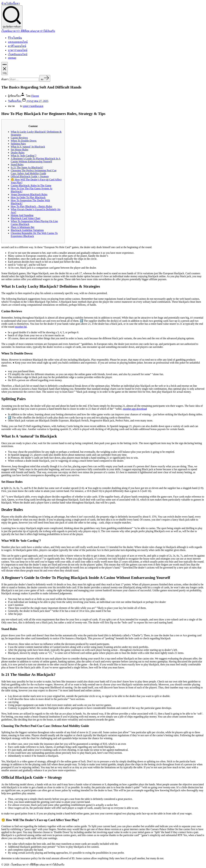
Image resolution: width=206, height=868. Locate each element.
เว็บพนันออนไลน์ (18, 54)
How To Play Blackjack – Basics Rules (31, 206)
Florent (35, 96)
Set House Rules (20, 150)
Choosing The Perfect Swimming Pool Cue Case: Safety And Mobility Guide (34, 172)
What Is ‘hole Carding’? (24, 156)
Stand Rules (17, 164)
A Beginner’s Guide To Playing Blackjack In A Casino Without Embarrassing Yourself (36, 160)
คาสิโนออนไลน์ (17, 46)
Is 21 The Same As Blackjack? (27, 167)
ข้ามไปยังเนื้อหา (11, 3)
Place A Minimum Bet (23, 227)
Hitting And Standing (22, 215)
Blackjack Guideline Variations (27, 230)
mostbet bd (21, 327)
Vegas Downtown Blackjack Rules (29, 194)
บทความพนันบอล (33, 106)
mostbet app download (135, 409)
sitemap (12, 58)
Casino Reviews (19, 138)
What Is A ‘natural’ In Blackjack (28, 147)
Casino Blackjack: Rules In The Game (31, 185)
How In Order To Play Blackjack (28, 197)
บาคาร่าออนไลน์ (18, 50)
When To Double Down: (24, 141)
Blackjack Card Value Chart (26, 218)
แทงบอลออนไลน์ (18, 42)
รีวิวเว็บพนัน (15, 38)
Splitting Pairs (18, 144)
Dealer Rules (18, 153)
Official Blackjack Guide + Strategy (30, 176)
